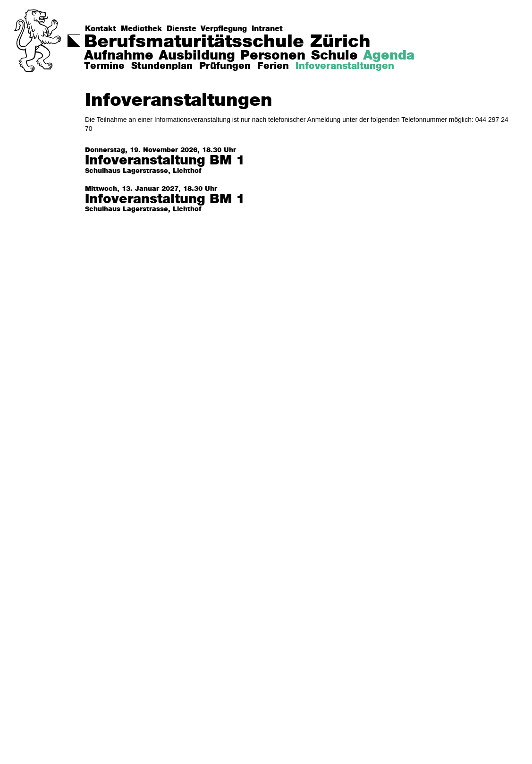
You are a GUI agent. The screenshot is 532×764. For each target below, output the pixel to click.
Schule (334, 56)
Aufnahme (119, 56)
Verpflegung (224, 29)
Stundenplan (162, 66)
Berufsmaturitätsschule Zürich (227, 42)
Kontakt (101, 29)
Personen (273, 56)
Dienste (182, 29)
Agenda (389, 56)
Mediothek (141, 29)
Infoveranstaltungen (345, 66)
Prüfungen (225, 66)
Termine (104, 66)
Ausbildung (197, 56)
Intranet (267, 29)
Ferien (273, 66)
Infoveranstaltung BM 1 (165, 161)
